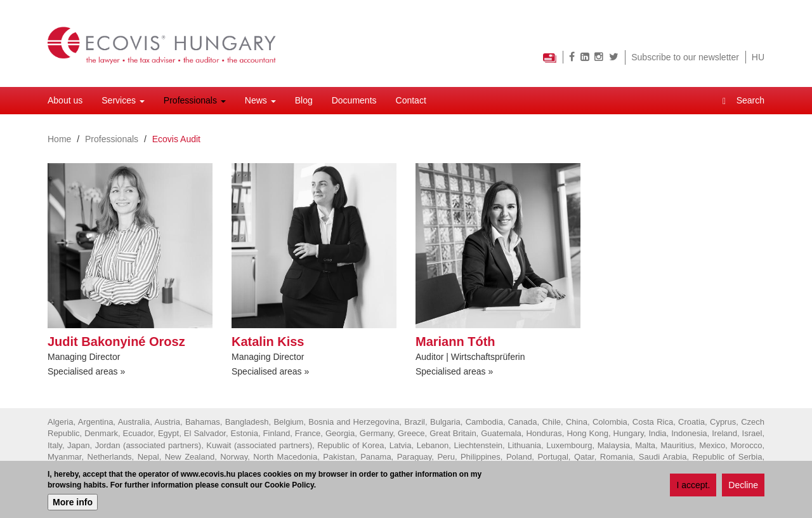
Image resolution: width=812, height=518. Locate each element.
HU (758, 57)
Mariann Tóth (455, 342)
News (260, 100)
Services (123, 100)
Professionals (195, 100)
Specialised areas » (86, 371)
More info (73, 504)
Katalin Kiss (268, 342)
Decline (743, 488)
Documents (354, 100)
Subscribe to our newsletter (685, 57)
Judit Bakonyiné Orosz (116, 342)
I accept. (693, 488)
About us (65, 100)
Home (59, 139)
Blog (304, 100)
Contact (411, 100)
